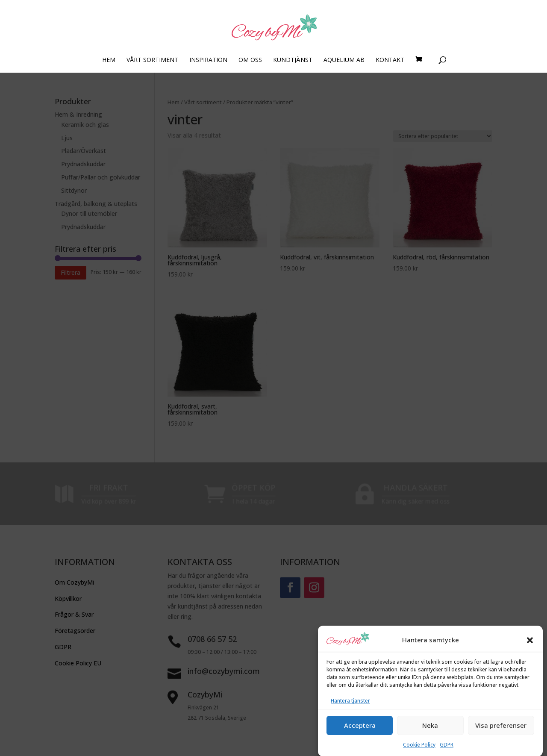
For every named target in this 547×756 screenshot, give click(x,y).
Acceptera (360, 738)
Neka (430, 738)
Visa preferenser (501, 738)
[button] (530, 653)
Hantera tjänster (350, 713)
